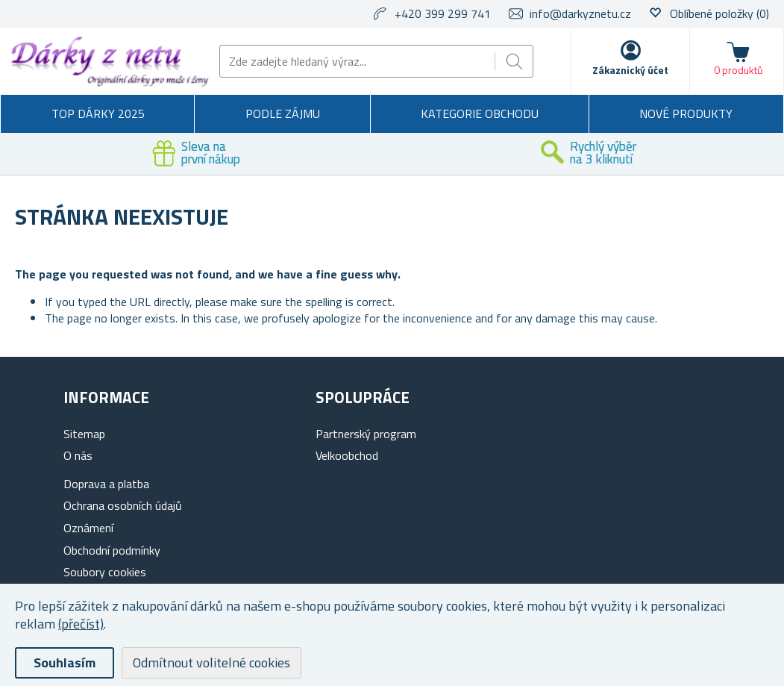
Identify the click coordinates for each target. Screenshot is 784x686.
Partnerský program (366, 434)
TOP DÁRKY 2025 (98, 113)
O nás (78, 455)
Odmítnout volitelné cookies (211, 662)
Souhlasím (65, 662)
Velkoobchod (347, 455)
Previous (11, 154)
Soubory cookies (105, 572)
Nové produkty (686, 113)
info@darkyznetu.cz (580, 13)
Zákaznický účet (630, 70)
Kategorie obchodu (480, 113)
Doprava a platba (106, 484)
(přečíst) (81, 624)
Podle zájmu (283, 113)
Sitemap (84, 434)
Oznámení (88, 528)
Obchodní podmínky (112, 550)
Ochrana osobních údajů (123, 505)
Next (773, 154)
